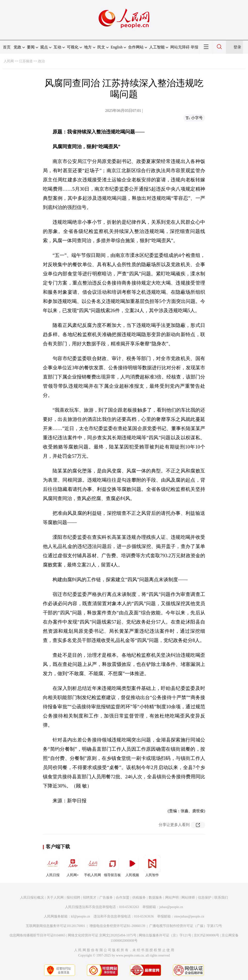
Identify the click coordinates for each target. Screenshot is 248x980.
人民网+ (73, 866)
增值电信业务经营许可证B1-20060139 (117, 926)
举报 (194, 47)
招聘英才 (90, 898)
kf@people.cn (81, 916)
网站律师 (188, 898)
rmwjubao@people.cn (189, 916)
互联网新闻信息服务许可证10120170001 (56, 926)
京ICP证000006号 (207, 935)
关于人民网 (55, 898)
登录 (237, 47)
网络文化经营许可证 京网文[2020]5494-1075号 (102, 935)
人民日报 (53, 866)
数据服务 (155, 898)
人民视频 (132, 866)
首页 (7, 47)
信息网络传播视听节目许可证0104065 (37, 935)
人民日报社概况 (32, 898)
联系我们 (221, 898)
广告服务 (106, 898)
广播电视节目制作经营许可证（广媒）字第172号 (186, 926)
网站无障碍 (180, 47)
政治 (41, 61)
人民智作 (152, 866)
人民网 (9, 61)
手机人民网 (93, 866)
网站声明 (172, 898)
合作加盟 (123, 898)
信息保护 (205, 898)
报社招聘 (73, 898)
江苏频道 (26, 61)
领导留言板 (112, 866)
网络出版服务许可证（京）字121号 (165, 935)
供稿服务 (139, 898)
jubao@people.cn (171, 907)
